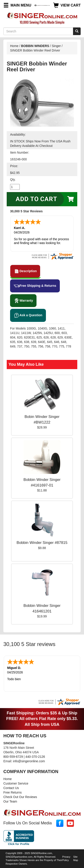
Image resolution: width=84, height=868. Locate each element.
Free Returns (13, 792)
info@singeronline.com (29, 761)
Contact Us (11, 788)
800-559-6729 (13, 757)
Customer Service (16, 783)
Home (14, 46)
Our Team (10, 801)
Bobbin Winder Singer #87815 (42, 543)
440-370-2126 (35, 757)
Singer (56, 46)
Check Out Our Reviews (20, 797)
